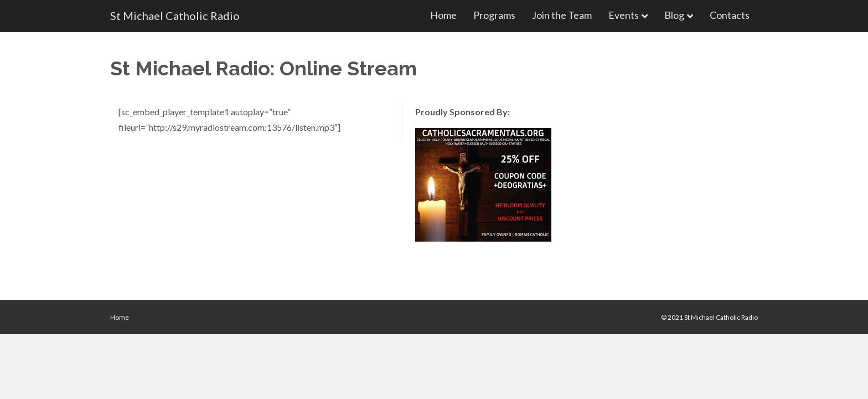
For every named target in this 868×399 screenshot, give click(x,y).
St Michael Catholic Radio (721, 317)
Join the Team (562, 15)
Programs (494, 15)
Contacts (730, 15)
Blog (674, 15)
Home (443, 15)
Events (624, 15)
